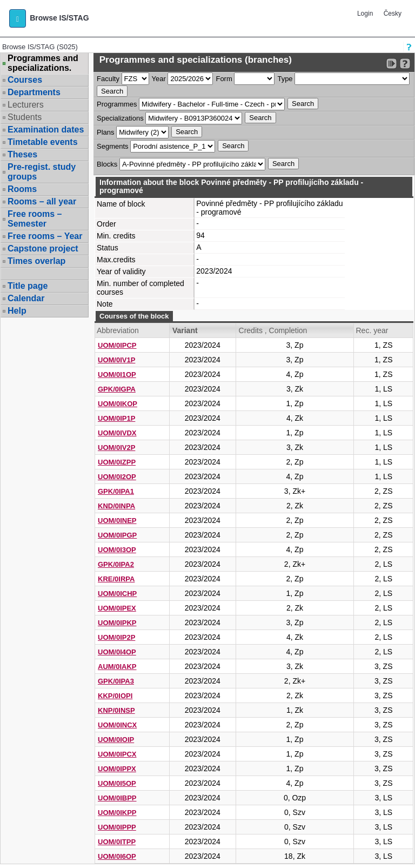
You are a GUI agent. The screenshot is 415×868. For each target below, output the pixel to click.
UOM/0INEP (117, 521)
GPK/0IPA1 (116, 491)
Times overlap (36, 261)
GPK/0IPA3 (116, 681)
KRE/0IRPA (116, 579)
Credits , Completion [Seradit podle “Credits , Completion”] (273, 330)
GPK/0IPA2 (116, 564)
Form (224, 79)
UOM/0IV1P (116, 360)
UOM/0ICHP (117, 594)
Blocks (107, 164)
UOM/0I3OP (117, 550)
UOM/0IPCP (117, 345)
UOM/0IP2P (116, 637)
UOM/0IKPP (117, 813)
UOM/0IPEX (117, 608)
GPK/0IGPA (117, 389)
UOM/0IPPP (117, 827)
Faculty (108, 79)
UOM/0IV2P (116, 448)
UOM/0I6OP (117, 856)
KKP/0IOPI (115, 696)
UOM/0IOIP (116, 740)
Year (159, 79)
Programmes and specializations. (43, 63)
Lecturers (26, 105)
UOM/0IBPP (117, 798)
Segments (113, 146)
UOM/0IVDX (117, 433)
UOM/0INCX (117, 725)
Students (25, 117)
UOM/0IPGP (117, 535)
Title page (28, 286)
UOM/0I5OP (117, 783)
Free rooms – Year (45, 236)
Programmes (117, 104)
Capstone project (43, 249)
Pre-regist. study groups (42, 172)
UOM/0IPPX (117, 769)
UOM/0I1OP (117, 375)
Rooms (22, 189)
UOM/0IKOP (118, 404)
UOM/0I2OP (117, 477)
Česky (393, 14)
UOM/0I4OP (117, 652)
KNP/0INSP (116, 710)
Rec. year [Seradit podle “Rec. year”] (372, 330)
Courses (25, 80)
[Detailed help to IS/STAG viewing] (405, 64)
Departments (34, 92)
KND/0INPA (116, 506)
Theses (22, 154)
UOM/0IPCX (117, 754)
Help (17, 311)
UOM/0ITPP (117, 842)
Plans (106, 132)
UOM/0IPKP (117, 623)
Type (285, 79)
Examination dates (46, 130)
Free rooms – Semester (35, 219)
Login (365, 14)
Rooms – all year (42, 201)
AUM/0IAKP (117, 667)
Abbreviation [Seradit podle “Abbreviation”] (118, 330)
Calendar (26, 298)
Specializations (120, 118)
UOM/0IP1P (116, 418)
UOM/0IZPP (117, 462)
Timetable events (43, 142)
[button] (18, 18)
